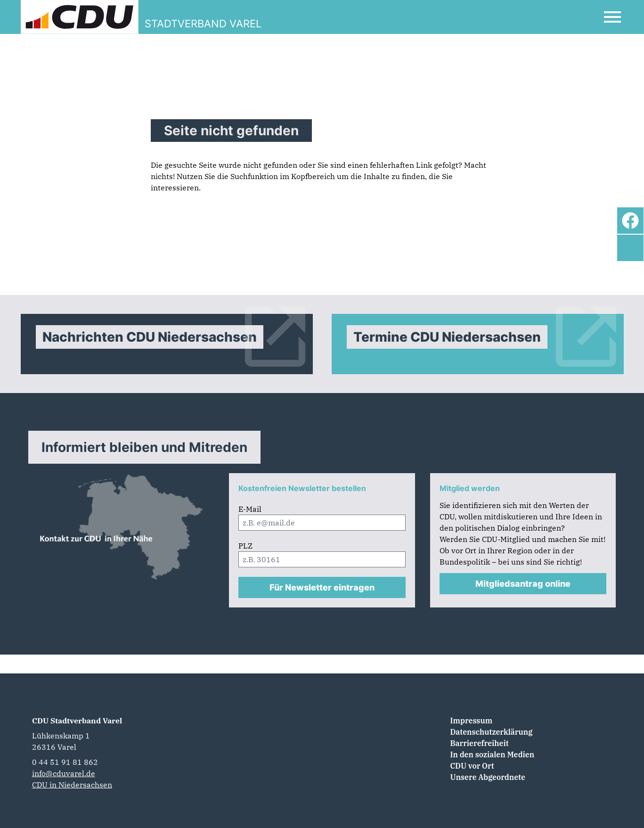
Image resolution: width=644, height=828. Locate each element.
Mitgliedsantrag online (523, 584)
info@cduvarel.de (64, 773)
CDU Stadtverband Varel (77, 721)
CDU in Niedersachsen (72, 785)
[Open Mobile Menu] (612, 17)
